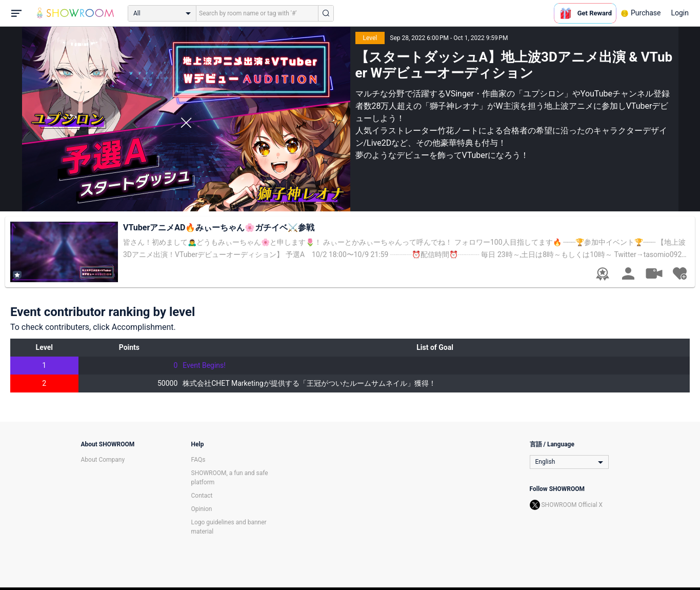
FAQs (198, 460)
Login (680, 13)
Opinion (202, 509)
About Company (103, 460)
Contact (202, 496)
